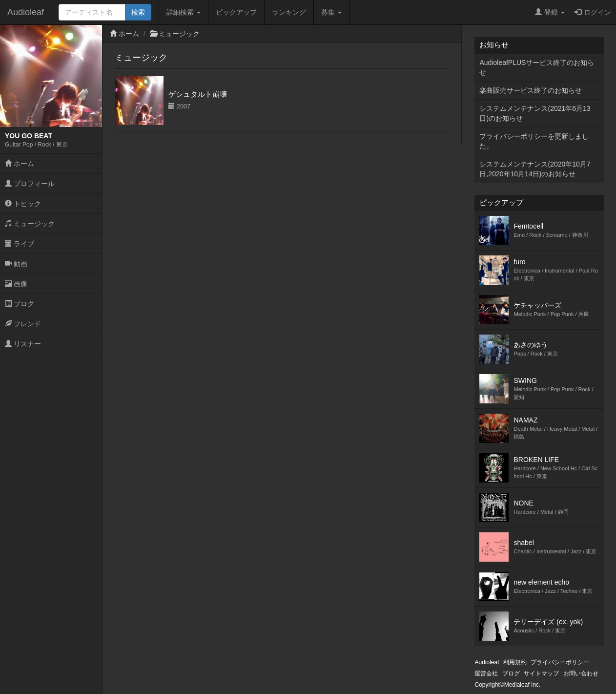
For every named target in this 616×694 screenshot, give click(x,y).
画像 (16, 284)
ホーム (20, 164)
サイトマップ (541, 673)
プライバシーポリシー (560, 662)
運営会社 (486, 673)
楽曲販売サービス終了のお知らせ (531, 90)
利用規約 (515, 662)
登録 (550, 12)
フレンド (23, 324)
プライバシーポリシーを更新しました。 (534, 141)
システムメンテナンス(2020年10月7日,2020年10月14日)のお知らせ (535, 169)
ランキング (289, 12)
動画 (16, 264)
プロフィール (30, 184)
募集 (331, 12)
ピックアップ (236, 12)
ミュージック (30, 224)
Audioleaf (26, 12)
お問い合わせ (581, 673)
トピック (23, 204)
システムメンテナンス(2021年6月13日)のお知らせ (535, 113)
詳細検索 (184, 12)
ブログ (20, 304)
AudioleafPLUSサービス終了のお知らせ (537, 67)
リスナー (23, 344)
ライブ (20, 244)
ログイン (593, 12)
